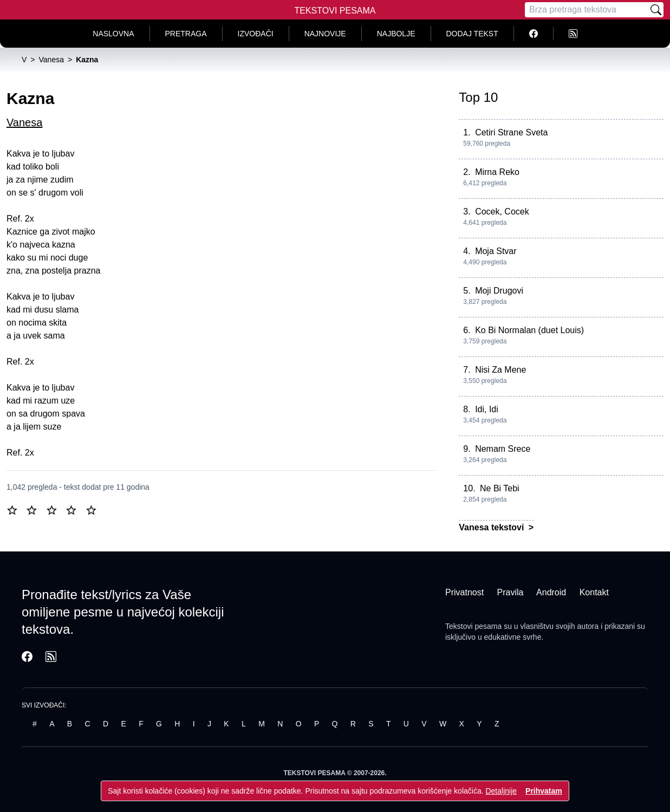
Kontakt (594, 592)
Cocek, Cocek (502, 212)
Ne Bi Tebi (500, 488)
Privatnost (464, 592)
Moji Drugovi (499, 291)
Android (551, 592)
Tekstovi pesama (473, 626)
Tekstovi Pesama (335, 11)
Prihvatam (544, 791)
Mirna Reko (497, 172)
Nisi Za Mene (500, 370)
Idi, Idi (487, 409)
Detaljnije (501, 791)
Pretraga (186, 34)
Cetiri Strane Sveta (511, 132)
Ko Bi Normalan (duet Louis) (529, 330)
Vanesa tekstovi (493, 527)
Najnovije (325, 34)
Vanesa (24, 122)
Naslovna (113, 34)
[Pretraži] (656, 10)
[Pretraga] (587, 10)
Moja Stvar (496, 251)
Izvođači (256, 34)
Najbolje (396, 34)
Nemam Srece (503, 449)
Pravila (510, 592)
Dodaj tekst (472, 34)
